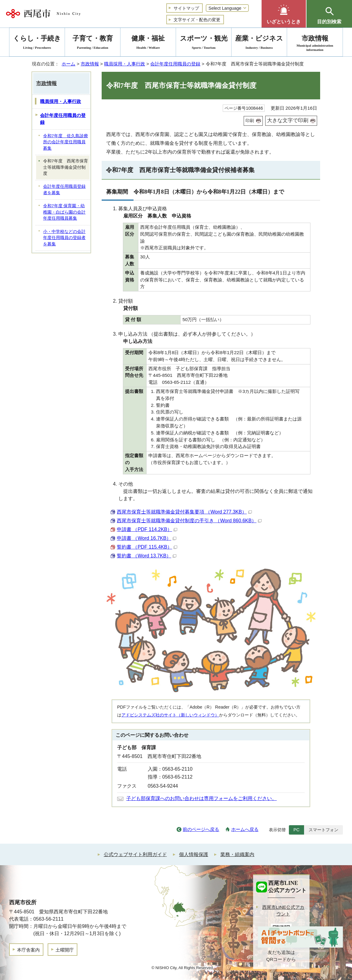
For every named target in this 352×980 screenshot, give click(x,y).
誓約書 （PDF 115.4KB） (147, 547)
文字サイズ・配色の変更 (197, 20)
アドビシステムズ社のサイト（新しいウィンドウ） (170, 715)
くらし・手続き (37, 43)
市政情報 (90, 64)
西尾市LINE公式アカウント (283, 911)
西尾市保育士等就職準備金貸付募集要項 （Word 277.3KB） (184, 512)
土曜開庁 (65, 950)
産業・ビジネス (259, 43)
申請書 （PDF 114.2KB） (147, 529)
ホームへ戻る (245, 829)
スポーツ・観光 (204, 43)
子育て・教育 (93, 43)
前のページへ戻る (201, 829)
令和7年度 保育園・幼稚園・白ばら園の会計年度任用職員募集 (64, 212)
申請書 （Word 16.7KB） (147, 538)
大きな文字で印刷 (288, 120)
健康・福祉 (148, 43)
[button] (284, 14)
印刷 (250, 121)
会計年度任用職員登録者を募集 (64, 190)
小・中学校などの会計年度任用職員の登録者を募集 (64, 238)
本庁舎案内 (28, 950)
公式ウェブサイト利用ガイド (135, 854)
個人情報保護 (194, 854)
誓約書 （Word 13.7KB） (147, 556)
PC (296, 830)
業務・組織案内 (237, 854)
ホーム (68, 64)
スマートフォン (323, 830)
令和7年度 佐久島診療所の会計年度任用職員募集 (66, 142)
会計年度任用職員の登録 (175, 64)
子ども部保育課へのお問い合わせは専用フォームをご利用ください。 (201, 798)
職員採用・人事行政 (125, 64)
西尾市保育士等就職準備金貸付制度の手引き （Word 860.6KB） (189, 521)
